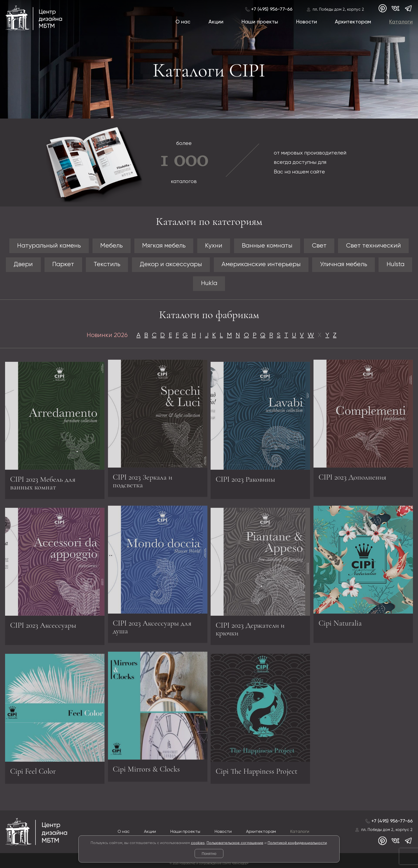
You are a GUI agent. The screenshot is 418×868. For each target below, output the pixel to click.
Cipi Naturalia (340, 622)
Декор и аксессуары (171, 264)
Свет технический (373, 246)
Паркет (63, 264)
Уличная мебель (344, 264)
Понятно (209, 854)
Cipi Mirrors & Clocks (146, 768)
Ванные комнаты (267, 246)
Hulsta (395, 264)
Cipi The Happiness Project (257, 773)
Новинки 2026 (107, 335)
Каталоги (401, 22)
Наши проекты (260, 22)
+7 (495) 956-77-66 (272, 9)
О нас (183, 22)
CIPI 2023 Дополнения (352, 476)
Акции (216, 22)
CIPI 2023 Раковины (245, 481)
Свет (319, 246)
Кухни (214, 246)
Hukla (209, 283)
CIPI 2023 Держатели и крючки (250, 631)
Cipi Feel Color (33, 773)
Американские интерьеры (261, 264)
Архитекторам (353, 22)
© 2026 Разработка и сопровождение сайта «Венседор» (209, 863)
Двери (23, 264)
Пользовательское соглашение (235, 843)
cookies (198, 843)
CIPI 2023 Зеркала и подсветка (142, 479)
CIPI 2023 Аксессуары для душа (152, 625)
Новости (307, 22)
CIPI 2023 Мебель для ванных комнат (43, 485)
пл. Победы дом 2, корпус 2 (338, 10)
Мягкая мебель (164, 246)
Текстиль (107, 264)
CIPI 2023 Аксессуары (43, 627)
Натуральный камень (49, 246)
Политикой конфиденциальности (297, 843)
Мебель (111, 246)
